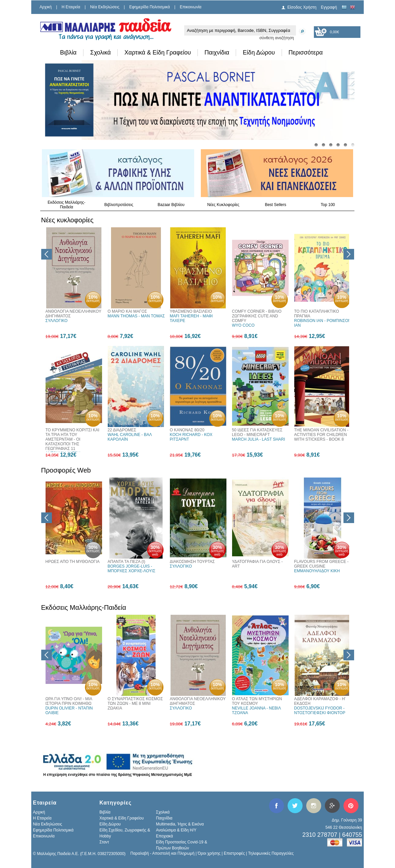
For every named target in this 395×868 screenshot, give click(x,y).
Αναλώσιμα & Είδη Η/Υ (176, 830)
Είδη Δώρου (259, 53)
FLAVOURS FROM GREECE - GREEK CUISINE (322, 564)
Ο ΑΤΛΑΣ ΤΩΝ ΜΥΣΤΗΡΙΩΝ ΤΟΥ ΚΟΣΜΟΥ (257, 701)
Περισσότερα (306, 53)
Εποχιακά (164, 836)
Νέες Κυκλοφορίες (223, 205)
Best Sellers (276, 205)
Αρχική (46, 7)
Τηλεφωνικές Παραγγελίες (271, 853)
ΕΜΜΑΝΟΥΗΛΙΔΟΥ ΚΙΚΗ (317, 571)
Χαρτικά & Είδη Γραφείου (158, 53)
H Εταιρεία (71, 7)
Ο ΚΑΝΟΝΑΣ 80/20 (187, 430)
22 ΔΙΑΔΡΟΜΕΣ (122, 430)
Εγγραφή (329, 7)
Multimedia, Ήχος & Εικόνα (180, 824)
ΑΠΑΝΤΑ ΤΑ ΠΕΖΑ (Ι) (127, 562)
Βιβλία (68, 53)
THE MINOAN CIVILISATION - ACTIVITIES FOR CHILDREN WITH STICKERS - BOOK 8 (321, 435)
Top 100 (328, 205)
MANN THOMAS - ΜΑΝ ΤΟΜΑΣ (136, 316)
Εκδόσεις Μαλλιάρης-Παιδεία (66, 205)
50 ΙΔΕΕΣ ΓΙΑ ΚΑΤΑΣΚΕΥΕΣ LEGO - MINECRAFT (257, 432)
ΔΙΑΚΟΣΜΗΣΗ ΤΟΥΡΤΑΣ (193, 562)
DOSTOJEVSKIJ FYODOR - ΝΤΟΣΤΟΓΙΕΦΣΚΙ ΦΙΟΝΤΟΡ (320, 710)
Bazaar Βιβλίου (171, 205)
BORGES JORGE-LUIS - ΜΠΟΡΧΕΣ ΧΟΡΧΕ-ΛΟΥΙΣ (132, 569)
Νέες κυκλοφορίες (67, 220)
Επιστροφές (234, 853)
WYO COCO (243, 325)
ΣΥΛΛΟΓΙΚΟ (57, 321)
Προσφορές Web (66, 470)
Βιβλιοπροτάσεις (119, 205)
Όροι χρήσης (209, 853)
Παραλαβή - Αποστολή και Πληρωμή (162, 853)
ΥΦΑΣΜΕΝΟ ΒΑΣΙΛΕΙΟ (191, 311)
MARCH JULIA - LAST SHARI (259, 439)
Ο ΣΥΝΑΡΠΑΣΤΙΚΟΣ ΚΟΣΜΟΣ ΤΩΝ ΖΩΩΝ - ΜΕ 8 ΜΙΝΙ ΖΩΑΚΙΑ (135, 704)
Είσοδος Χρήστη (302, 7)
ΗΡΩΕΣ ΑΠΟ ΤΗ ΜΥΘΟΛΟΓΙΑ (73, 562)
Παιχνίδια (217, 53)
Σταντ (104, 842)
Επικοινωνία (191, 7)
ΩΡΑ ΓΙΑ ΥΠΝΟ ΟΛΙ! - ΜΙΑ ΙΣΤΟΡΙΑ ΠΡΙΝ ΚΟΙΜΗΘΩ (69, 701)
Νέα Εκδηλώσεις (105, 7)
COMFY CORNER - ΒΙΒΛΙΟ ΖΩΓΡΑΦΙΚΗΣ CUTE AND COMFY (257, 316)
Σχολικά (100, 53)
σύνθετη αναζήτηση (277, 38)
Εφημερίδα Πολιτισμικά (150, 7)
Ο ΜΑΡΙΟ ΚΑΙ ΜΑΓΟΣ (128, 311)
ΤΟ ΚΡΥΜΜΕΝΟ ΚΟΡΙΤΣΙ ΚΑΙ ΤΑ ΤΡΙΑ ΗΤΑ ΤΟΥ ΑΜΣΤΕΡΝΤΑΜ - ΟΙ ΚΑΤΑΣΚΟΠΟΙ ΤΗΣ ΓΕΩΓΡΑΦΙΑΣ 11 (72, 439)
